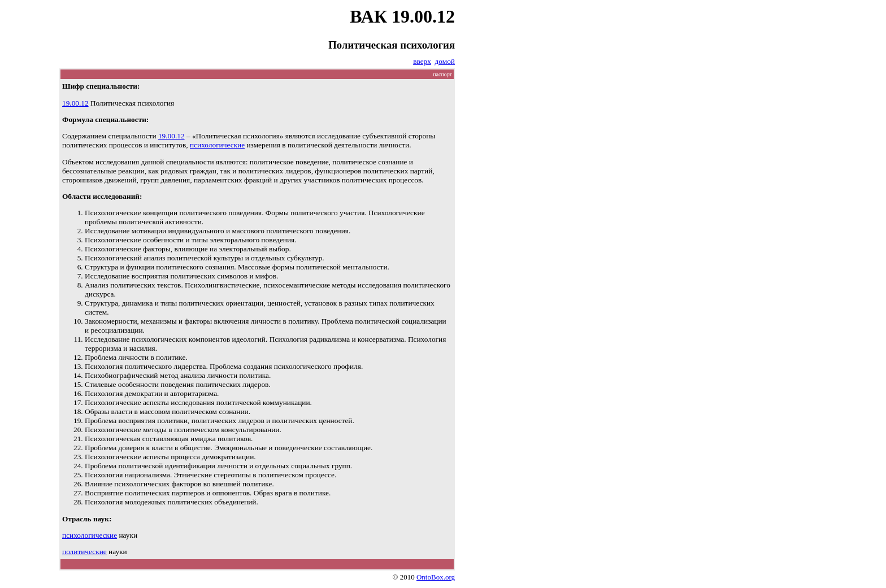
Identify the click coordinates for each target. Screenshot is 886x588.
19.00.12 (75, 103)
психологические (217, 145)
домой (445, 61)
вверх (422, 61)
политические (84, 552)
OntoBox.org (436, 577)
